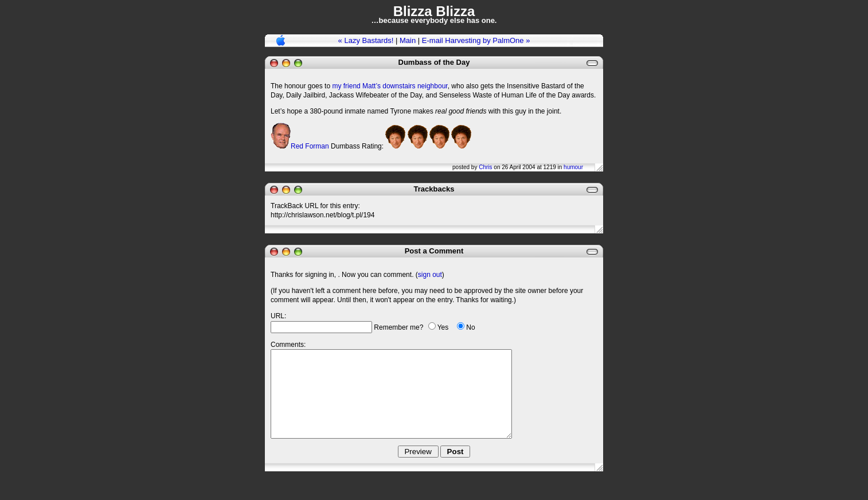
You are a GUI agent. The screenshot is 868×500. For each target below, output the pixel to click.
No (470, 327)
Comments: (288, 345)
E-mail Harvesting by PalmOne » (476, 40)
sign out (430, 275)
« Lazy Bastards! (366, 40)
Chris (485, 167)
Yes (443, 327)
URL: (278, 316)
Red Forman (310, 146)
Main (408, 40)
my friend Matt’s (356, 86)
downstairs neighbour (415, 86)
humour (573, 167)
